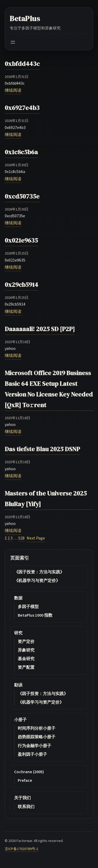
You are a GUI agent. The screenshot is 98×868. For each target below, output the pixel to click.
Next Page (36, 538)
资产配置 (26, 667)
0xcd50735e (22, 196)
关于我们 (22, 798)
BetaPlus (25, 18)
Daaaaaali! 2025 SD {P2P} (40, 329)
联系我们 (26, 807)
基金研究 (26, 659)
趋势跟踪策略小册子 (37, 737)
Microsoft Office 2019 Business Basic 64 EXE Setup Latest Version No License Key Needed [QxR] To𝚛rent (49, 389)
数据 (18, 598)
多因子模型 (28, 607)
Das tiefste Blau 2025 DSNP (42, 449)
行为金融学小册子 (34, 746)
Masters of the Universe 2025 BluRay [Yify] (46, 499)
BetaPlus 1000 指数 (35, 615)
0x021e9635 (21, 240)
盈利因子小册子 (32, 754)
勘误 (18, 685)
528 (21, 538)
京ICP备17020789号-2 (21, 849)
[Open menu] (13, 42)
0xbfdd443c (22, 64)
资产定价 (26, 642)
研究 (18, 633)
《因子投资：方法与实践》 (39, 572)
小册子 (20, 720)
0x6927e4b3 (22, 108)
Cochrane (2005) (29, 772)
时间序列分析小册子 (37, 728)
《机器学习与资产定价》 (37, 581)
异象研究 (26, 650)
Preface (25, 780)
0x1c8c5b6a (21, 152)
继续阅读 (13, 90)
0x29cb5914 (21, 285)
